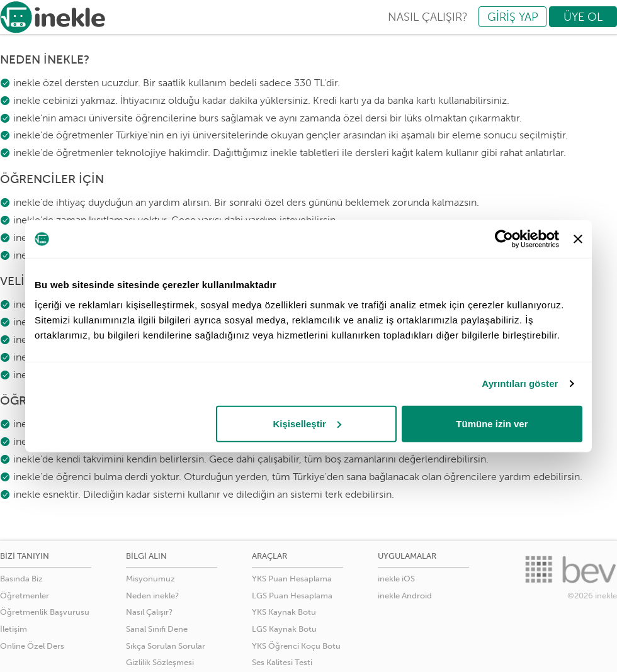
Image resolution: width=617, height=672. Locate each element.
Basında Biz (21, 579)
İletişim (14, 629)
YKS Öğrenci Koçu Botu (296, 646)
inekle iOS (396, 579)
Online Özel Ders (32, 646)
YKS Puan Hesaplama (292, 579)
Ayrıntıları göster (520, 384)
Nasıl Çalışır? (149, 612)
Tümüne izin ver (492, 423)
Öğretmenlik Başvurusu (45, 612)
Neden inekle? (152, 596)
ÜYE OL (583, 17)
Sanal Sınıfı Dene (157, 629)
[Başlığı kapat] (578, 239)
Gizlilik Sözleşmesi (160, 662)
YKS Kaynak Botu (284, 612)
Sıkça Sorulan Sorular (166, 646)
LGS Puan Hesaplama (292, 596)
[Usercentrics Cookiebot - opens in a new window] (504, 239)
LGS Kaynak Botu (284, 629)
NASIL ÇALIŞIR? (428, 17)
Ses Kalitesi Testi (282, 662)
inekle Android (405, 596)
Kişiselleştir (307, 423)
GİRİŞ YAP (513, 17)
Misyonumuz (150, 579)
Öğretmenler (25, 596)
